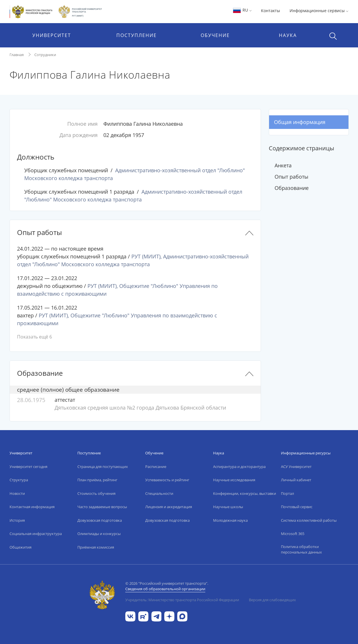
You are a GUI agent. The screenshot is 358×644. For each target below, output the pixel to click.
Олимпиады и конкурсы (99, 534)
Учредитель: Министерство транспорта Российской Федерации (182, 600)
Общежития (20, 547)
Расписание (156, 467)
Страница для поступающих (103, 467)
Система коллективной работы (309, 520)
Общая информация (300, 122)
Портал (287, 493)
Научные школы (228, 507)
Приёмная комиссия (96, 547)
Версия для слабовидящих (272, 600)
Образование (292, 188)
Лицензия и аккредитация (169, 507)
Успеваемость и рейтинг (167, 480)
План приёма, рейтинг (97, 480)
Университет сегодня (28, 467)
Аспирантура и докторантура (239, 467)
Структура (19, 480)
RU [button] (242, 10)
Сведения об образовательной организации (165, 589)
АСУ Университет (296, 467)
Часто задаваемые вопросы (102, 507)
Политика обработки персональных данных (301, 549)
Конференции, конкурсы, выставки (245, 493)
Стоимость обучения (96, 493)
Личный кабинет (296, 480)
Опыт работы (291, 177)
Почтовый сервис (297, 507)
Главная (17, 55)
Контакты (271, 11)
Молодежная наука (230, 520)
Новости (17, 493)
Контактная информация (32, 507)
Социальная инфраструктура (36, 534)
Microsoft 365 (293, 534)
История (17, 520)
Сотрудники (45, 55)
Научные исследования (234, 480)
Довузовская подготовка (100, 520)
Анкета (283, 165)
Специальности (159, 493)
